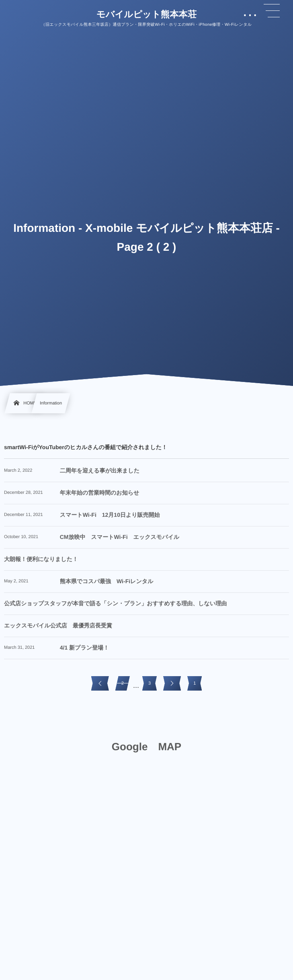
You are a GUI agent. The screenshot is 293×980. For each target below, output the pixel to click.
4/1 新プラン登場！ (84, 652)
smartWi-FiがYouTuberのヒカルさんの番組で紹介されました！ (86, 447)
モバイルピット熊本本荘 (147, 14)
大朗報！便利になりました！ (41, 563)
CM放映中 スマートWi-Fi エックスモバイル (120, 541)
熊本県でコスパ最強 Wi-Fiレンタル (107, 585)
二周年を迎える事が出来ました (100, 475)
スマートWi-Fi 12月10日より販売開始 (110, 519)
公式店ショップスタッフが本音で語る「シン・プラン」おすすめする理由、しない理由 (115, 607)
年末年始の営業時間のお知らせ (100, 497)
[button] (272, 11)
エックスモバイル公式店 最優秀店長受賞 (58, 629)
